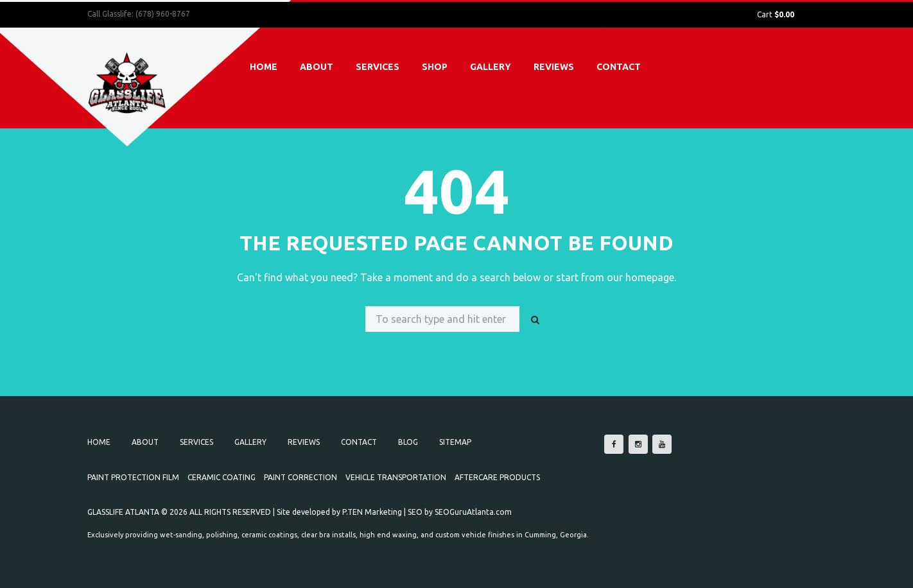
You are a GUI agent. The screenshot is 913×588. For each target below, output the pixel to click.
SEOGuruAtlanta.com (473, 512)
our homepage (640, 277)
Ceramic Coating (222, 477)
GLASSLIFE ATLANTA (123, 512)
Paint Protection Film (133, 477)
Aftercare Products (497, 477)
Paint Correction (300, 477)
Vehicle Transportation (396, 477)
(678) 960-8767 (163, 14)
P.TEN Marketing (372, 512)
